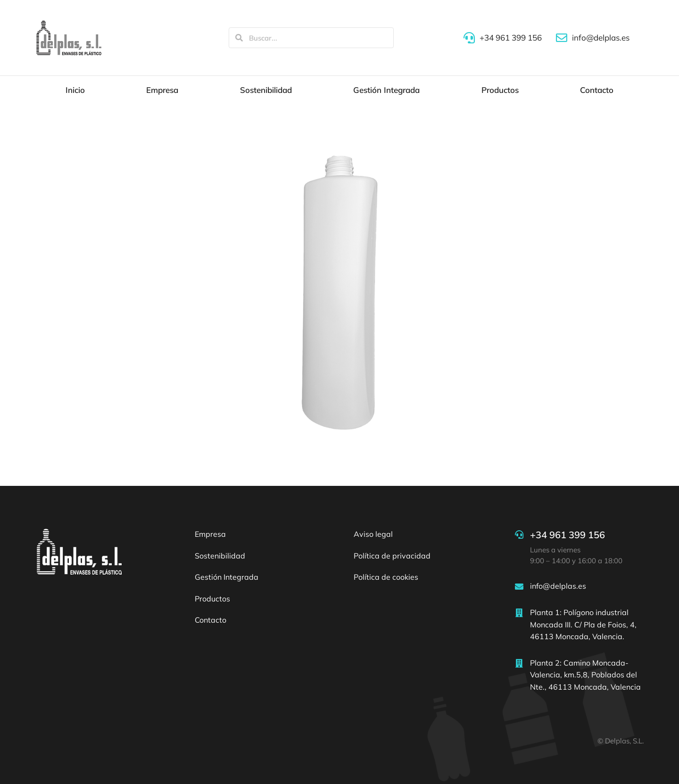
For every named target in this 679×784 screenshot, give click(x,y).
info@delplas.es (558, 586)
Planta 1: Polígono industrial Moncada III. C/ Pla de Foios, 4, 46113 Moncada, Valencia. (583, 624)
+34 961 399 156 (567, 535)
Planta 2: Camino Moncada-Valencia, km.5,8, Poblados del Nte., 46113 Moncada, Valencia (585, 675)
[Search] (239, 38)
